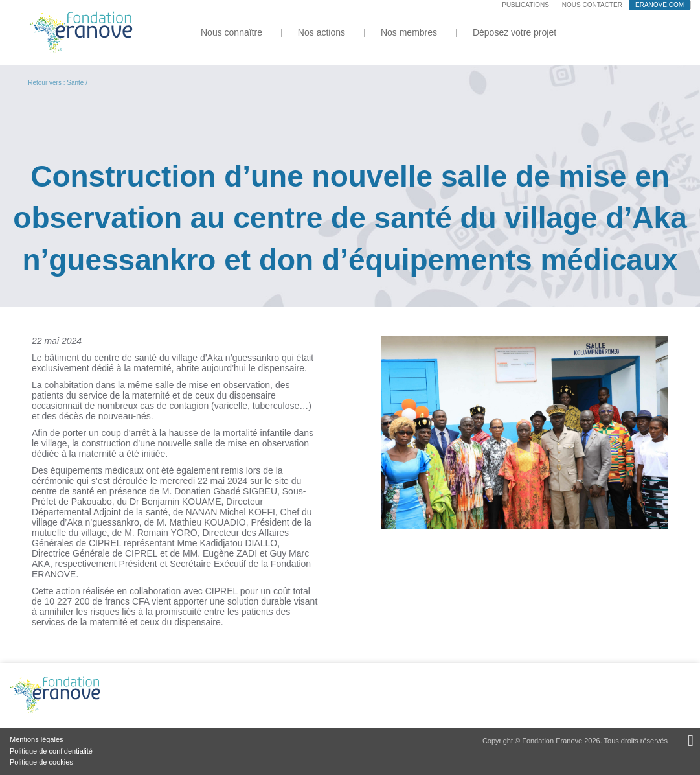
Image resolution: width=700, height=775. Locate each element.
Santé (75, 83)
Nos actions (322, 32)
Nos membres (409, 32)
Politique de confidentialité (51, 751)
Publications (525, 5)
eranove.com (660, 5)
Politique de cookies (41, 762)
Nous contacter (592, 5)
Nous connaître (231, 32)
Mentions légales (37, 739)
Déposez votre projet (514, 32)
